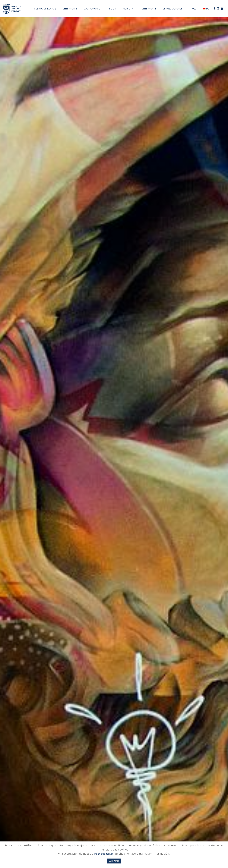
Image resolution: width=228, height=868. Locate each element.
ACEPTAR (114, 861)
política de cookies (104, 854)
